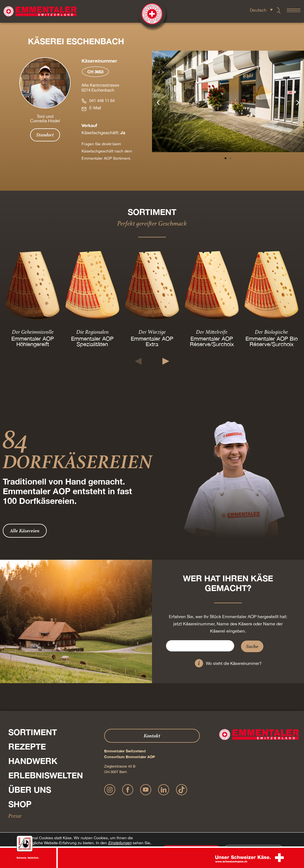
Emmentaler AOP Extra (152, 341)
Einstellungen (120, 843)
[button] (158, 103)
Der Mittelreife (212, 331)
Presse (15, 816)
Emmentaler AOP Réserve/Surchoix (212, 341)
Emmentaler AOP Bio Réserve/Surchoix (272, 341)
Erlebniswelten (46, 775)
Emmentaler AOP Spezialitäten (92, 341)
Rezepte (27, 747)
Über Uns (30, 790)
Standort (45, 135)
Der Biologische (271, 331)
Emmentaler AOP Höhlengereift (33, 341)
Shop (20, 804)
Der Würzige (152, 331)
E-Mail (95, 108)
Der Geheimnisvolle (33, 331)
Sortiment (33, 732)
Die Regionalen (92, 331)
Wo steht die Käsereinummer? (234, 663)
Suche (252, 646)
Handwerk (33, 761)
